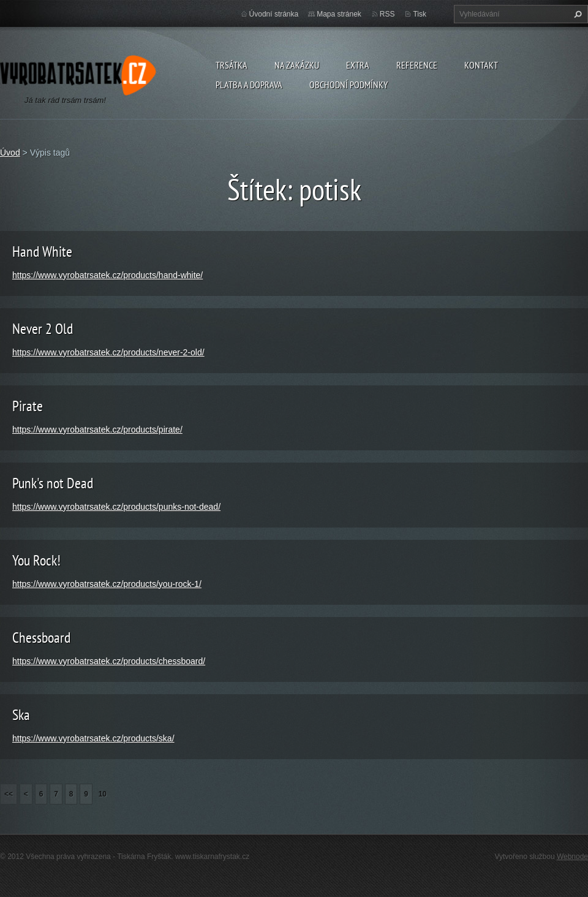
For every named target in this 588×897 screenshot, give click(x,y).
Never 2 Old (43, 329)
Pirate (28, 406)
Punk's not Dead (53, 483)
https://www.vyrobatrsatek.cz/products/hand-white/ (107, 275)
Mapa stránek (339, 14)
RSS (387, 14)
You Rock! (36, 560)
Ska (21, 715)
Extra (358, 65)
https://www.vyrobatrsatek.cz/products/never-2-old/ (108, 352)
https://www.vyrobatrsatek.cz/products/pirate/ (97, 430)
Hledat (576, 14)
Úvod (10, 153)
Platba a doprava (249, 85)
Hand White (42, 252)
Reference (417, 65)
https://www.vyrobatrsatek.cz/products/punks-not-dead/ (116, 507)
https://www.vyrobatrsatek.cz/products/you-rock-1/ (107, 584)
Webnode (572, 857)
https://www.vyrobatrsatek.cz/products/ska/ (93, 738)
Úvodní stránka (274, 14)
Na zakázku (297, 65)
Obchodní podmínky (349, 85)
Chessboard (41, 638)
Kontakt (481, 65)
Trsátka (232, 65)
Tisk (420, 14)
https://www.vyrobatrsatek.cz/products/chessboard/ (109, 661)
